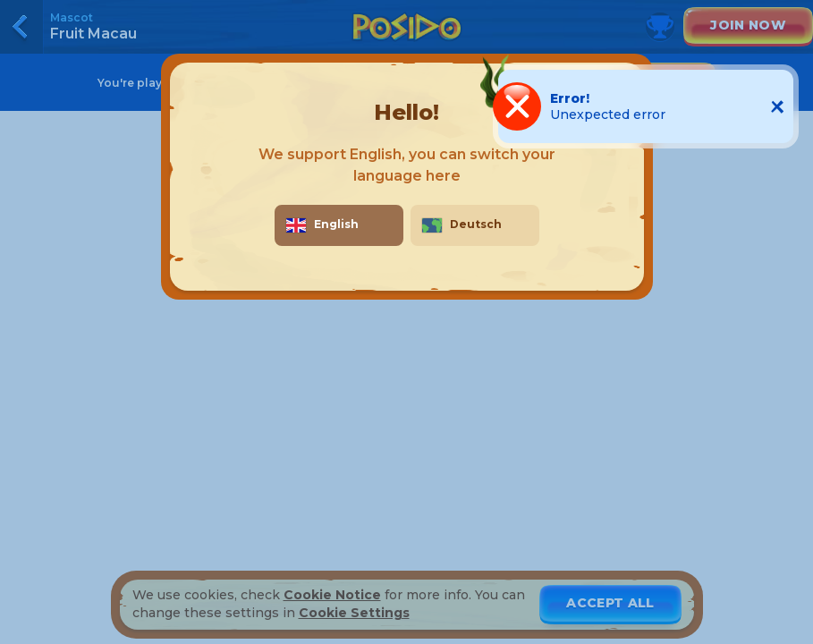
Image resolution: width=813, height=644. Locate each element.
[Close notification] (777, 106)
